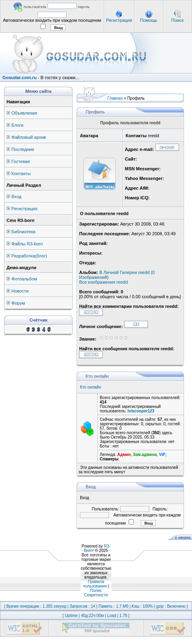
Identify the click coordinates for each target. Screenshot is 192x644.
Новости (20, 291)
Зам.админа (145, 455)
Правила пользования (95, 584)
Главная (115, 98)
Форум (18, 303)
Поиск (177, 20)
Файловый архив (29, 137)
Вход (16, 197)
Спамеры (109, 459)
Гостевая (21, 161)
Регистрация (119, 20)
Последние (23, 149)
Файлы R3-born (27, 244)
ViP (162, 455)
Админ (124, 455)
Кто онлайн (90, 387)
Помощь (149, 20)
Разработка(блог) (29, 256)
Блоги (17, 125)
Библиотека (23, 232)
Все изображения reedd (103, 282)
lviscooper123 (141, 411)
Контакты (21, 174)
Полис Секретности (96, 593)
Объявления (24, 113)
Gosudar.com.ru (19, 77)
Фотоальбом (24, 279)
